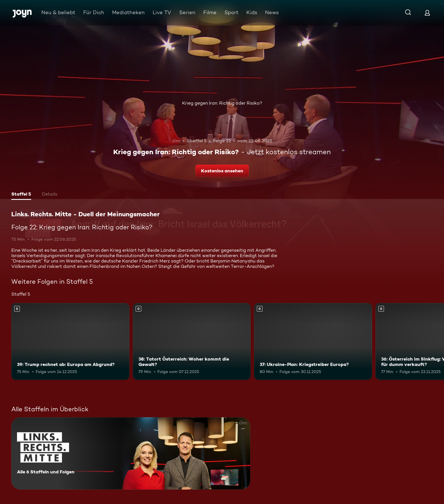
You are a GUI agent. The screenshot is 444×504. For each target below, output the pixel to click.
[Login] (427, 13)
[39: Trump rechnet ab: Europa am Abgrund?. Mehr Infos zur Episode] (70, 341)
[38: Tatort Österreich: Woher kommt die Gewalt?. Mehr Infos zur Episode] (192, 341)
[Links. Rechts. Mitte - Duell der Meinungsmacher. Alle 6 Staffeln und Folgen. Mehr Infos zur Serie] (131, 453)
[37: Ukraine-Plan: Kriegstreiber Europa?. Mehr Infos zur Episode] (313, 341)
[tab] (21, 195)
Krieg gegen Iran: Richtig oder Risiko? (222, 103)
